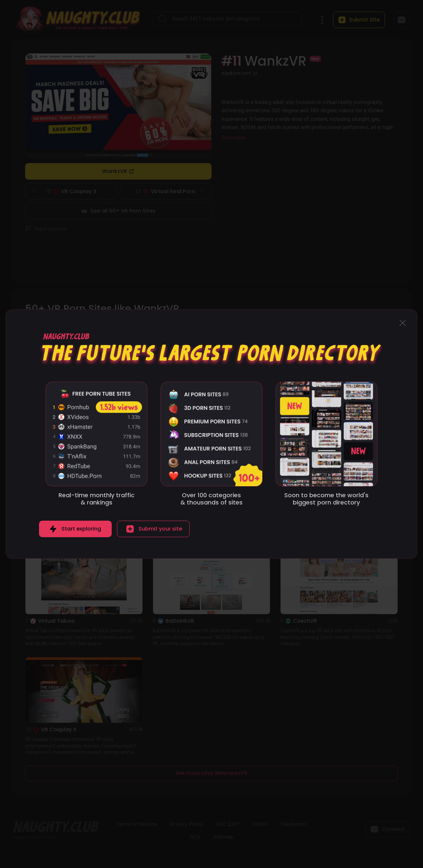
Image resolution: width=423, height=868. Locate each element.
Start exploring (81, 529)
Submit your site (160, 529)
